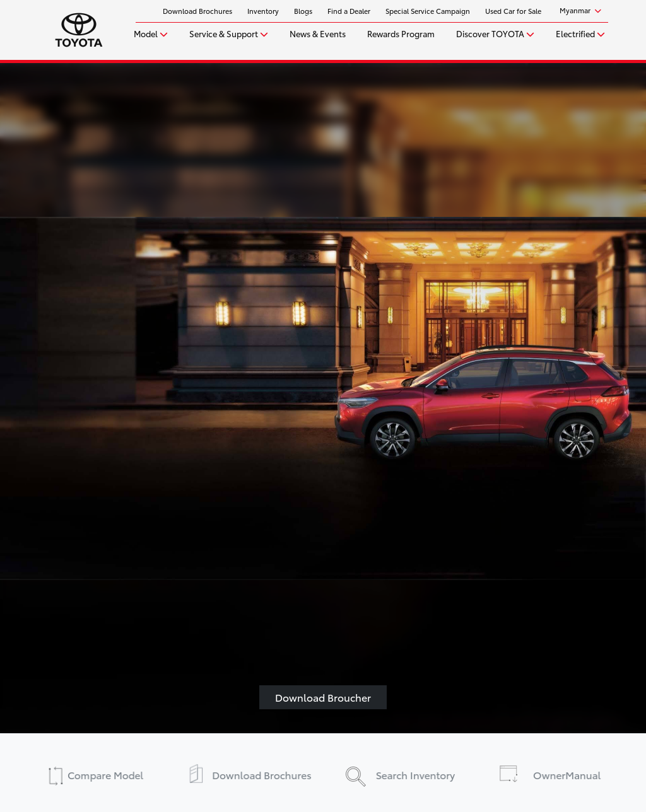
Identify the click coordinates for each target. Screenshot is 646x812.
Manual (570, 774)
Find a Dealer (349, 11)
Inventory (263, 11)
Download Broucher (323, 697)
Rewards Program (401, 33)
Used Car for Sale (513, 11)
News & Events (318, 33)
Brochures (258, 774)
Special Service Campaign (428, 11)
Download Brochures (197, 11)
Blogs (303, 11)
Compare (102, 774)
